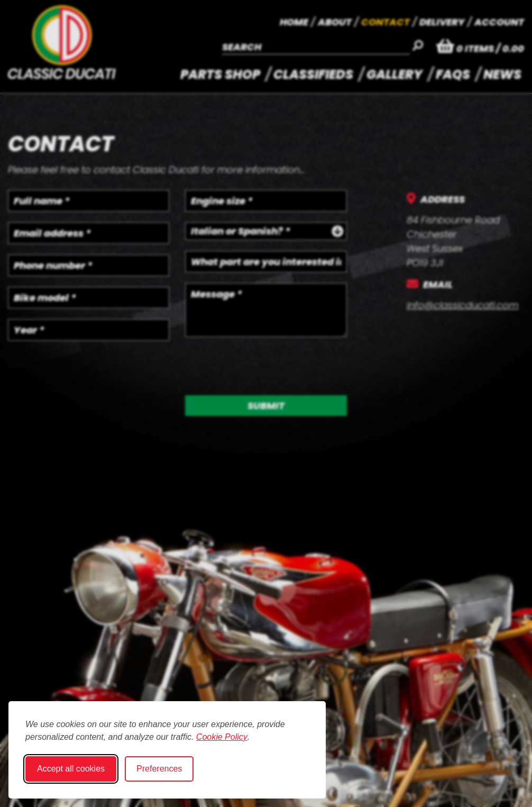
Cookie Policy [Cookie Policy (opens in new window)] (222, 737)
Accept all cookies (71, 769)
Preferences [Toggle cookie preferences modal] (159, 769)
